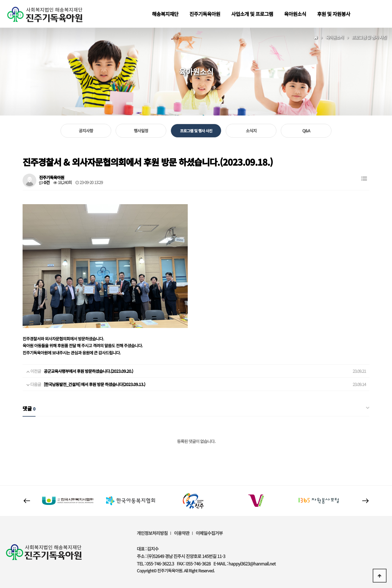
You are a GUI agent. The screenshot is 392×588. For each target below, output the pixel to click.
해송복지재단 (165, 14)
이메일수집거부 (209, 533)
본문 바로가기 (0, 0)
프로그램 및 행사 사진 (196, 131)
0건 (44, 182)
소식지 (251, 131)
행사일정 (141, 131)
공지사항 (86, 131)
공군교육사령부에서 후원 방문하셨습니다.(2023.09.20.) (88, 371)
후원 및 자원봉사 (334, 14)
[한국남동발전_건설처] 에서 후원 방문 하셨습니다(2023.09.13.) (94, 384)
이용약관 (182, 533)
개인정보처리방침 (152, 533)
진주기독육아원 (205, 14)
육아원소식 (295, 14)
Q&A (306, 131)
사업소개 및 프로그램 (252, 14)
